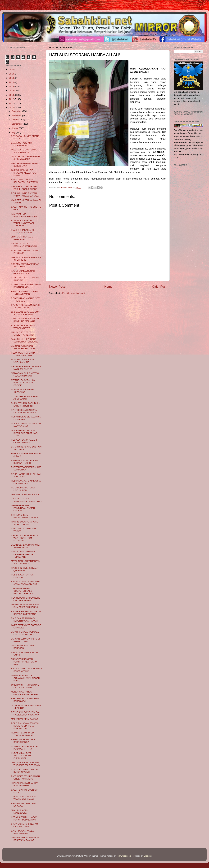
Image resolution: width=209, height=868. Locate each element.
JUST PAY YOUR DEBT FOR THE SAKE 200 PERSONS (25, 764)
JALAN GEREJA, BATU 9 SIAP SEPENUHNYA (26, 546)
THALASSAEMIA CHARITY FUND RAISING (24, 784)
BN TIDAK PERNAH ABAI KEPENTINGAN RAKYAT (25, 620)
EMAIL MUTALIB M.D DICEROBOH (22, 144)
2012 (12, 99)
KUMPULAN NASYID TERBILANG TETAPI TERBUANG (22, 223)
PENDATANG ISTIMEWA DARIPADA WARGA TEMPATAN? (23, 554)
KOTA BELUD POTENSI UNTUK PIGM (23, 489)
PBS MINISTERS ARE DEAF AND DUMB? (25, 265)
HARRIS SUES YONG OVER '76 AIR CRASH (25, 523)
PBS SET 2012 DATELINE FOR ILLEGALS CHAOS (24, 188)
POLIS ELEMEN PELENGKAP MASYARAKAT (26, 425)
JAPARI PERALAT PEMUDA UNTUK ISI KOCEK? (25, 633)
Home (108, 287)
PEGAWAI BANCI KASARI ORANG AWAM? (24, 441)
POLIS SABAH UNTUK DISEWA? (22, 576)
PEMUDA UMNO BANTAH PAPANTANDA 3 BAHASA (25, 195)
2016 (12, 82)
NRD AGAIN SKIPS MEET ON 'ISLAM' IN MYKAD (26, 375)
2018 (12, 78)
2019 (12, 74)
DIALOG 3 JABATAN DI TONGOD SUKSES (23, 231)
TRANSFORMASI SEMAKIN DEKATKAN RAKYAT (25, 839)
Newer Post (57, 287)
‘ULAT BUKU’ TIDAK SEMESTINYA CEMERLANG (26, 500)
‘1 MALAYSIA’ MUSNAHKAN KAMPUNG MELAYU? (25, 320)
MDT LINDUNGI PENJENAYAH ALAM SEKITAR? (26, 562)
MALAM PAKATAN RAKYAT (25, 719)
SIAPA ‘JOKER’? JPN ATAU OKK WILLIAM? (25, 825)
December (17, 111)
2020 (12, 70)
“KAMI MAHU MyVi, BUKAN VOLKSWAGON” (25, 151)
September (17, 124)
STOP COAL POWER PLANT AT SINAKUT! (25, 398)
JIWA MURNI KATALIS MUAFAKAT (22, 238)
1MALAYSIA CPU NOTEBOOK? (20, 812)
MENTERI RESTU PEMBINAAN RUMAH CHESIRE (23, 508)
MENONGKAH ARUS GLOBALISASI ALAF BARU (26, 693)
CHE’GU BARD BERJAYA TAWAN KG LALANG (24, 798)
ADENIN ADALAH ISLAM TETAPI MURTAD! (23, 327)
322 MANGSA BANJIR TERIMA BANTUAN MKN (26, 286)
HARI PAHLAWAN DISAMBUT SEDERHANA (26, 165)
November (17, 116)
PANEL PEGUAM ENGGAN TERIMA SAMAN (25, 293)
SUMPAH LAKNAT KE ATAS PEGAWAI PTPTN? (25, 748)
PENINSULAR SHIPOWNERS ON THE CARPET (26, 599)
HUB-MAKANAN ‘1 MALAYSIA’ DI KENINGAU (26, 482)
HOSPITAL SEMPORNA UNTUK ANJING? (23, 361)
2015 (12, 86)
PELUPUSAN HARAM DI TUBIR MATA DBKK (23, 354)
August (15, 128)
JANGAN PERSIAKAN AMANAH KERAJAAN (23, 347)
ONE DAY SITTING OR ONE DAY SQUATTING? (25, 686)
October (16, 120)
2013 (12, 95)
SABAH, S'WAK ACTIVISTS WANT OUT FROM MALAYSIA (25, 538)
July (14, 132)
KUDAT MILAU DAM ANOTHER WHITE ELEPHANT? (21, 756)
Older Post (159, 287)
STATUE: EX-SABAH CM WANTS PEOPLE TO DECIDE (23, 383)
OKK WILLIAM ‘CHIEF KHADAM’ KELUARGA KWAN (23, 173)
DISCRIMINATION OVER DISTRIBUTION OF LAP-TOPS (25, 433)
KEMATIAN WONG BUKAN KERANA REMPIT (24, 462)
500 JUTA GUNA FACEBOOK (25, 494)
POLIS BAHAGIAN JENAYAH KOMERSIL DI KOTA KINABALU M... (25, 726)
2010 (12, 107)
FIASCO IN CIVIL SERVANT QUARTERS (25, 569)
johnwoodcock (124, 856)
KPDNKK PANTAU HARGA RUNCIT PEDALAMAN (24, 818)
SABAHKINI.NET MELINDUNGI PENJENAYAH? (26, 670)
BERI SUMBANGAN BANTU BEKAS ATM (25, 700)
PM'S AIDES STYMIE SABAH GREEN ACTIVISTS (25, 778)
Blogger (148, 856)
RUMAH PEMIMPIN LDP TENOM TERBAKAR (23, 734)
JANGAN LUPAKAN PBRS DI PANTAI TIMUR (25, 640)
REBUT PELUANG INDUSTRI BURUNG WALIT (26, 771)
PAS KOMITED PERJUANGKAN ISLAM (24, 215)
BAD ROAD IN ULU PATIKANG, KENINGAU (24, 245)
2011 (12, 103)
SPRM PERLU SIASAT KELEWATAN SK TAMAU (25, 181)
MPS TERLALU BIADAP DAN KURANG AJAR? (25, 158)
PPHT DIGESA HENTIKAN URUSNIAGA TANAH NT (24, 411)
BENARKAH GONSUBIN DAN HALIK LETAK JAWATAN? (26, 713)
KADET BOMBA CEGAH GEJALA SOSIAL (23, 272)
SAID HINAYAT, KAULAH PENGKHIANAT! (23, 832)
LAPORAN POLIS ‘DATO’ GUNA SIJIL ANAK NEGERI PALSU (26, 678)
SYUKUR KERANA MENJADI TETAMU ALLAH (25, 306)
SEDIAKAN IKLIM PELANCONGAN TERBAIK (26, 516)
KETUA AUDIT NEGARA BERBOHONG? (23, 741)
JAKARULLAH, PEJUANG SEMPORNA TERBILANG (25, 340)
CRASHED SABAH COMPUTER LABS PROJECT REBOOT (22, 591)
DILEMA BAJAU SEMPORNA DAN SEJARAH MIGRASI (25, 606)
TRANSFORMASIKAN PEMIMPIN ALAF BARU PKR (24, 662)
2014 (12, 91)
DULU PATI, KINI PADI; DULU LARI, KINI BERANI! (26, 404)
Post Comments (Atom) (74, 293)
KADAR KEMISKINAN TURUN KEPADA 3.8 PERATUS (26, 613)
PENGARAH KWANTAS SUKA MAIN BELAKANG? (26, 368)
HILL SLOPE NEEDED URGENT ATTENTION (23, 334)
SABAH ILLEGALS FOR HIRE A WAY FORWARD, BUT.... (26, 583)
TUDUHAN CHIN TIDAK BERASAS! (23, 647)
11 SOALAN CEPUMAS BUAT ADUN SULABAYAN (26, 313)
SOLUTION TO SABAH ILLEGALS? (22, 391)
